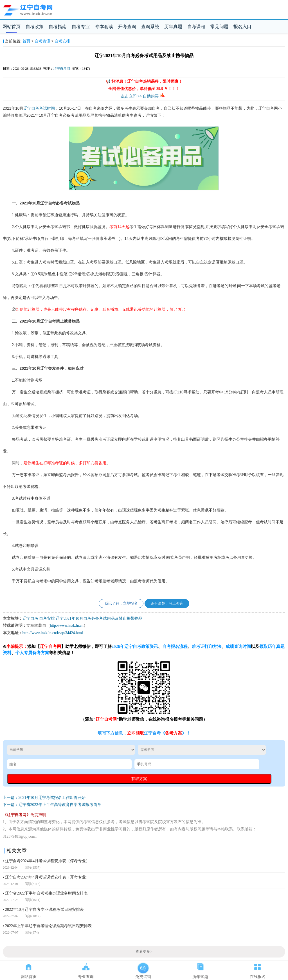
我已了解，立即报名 (121, 603)
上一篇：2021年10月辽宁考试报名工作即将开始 (44, 798)
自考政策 (35, 27)
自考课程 (196, 27)
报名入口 (242, 27)
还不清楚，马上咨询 (167, 603)
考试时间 (47, 108)
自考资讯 (42, 41)
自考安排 (62, 41)
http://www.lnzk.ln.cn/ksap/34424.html (53, 633)
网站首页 (12, 27)
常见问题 (219, 27)
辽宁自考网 (62, 69)
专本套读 (104, 27)
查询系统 (150, 27)
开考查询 (127, 27)
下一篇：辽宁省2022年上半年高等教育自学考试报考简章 (52, 805)
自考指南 (58, 27)
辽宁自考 (31, 108)
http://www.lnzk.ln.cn (67, 626)
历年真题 (173, 27)
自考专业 (81, 27)
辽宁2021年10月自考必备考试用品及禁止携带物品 (99, 619)
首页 (26, 41)
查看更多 (144, 952)
